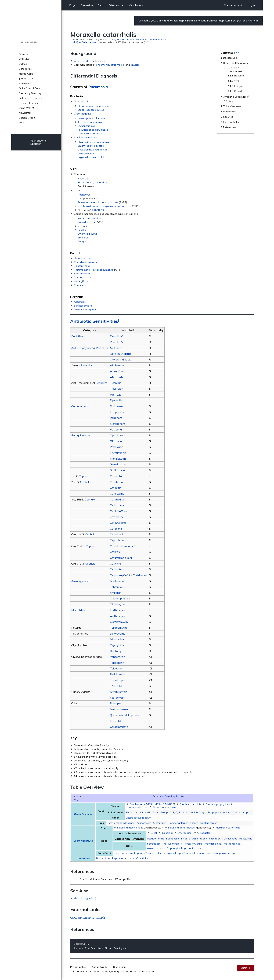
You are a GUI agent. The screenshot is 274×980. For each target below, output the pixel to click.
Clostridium (160, 823)
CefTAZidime (118, 523)
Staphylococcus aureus (91, 110)
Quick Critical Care (29, 88)
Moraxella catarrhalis (90, 134)
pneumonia (103, 65)
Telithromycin (118, 628)
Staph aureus (137, 804)
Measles (82, 226)
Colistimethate (119, 727)
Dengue (82, 241)
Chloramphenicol (120, 598)
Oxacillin (126, 354)
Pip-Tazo (116, 395)
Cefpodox (116, 575)
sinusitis (135, 65)
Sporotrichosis (82, 274)
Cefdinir (128, 575)
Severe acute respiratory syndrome (98, 202)
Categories (25, 69)
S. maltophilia (135, 853)
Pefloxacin (117, 447)
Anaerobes (83, 859)
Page (72, 5)
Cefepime (116, 529)
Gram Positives (83, 814)
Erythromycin (118, 610)
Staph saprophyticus (218, 804)
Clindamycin (117, 604)
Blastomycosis (82, 266)
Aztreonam (117, 429)
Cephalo (84, 476)
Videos (23, 64)
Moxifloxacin (118, 459)
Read (101, 5)
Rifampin (115, 703)
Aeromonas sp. (156, 848)
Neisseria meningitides (130, 828)
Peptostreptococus (123, 858)
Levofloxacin (118, 453)
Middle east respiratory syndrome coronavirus (104, 206)
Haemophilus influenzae (91, 118)
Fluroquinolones (81, 435)
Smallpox (83, 238)
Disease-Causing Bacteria (170, 796)
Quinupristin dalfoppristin (125, 715)
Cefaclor (115, 546)
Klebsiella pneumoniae (90, 122)
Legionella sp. (174, 853)
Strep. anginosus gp (194, 812)
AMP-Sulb (116, 377)
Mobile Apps (26, 74)
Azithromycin (118, 616)
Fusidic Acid (117, 674)
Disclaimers (120, 967)
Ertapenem (117, 412)
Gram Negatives (83, 841)
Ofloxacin (116, 441)
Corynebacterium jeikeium (183, 823)
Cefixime (115, 563)
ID (88, 944)
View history (136, 5)
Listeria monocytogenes (121, 823)
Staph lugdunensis (138, 807)
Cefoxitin (116, 488)
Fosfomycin (117, 698)
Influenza (83, 179)
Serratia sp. (154, 844)
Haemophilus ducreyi (223, 853)
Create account (233, 5)
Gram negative (82, 61)
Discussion (87, 5)
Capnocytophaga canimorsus (184, 848)
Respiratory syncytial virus (92, 182)
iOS (240, 21)
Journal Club (26, 79)
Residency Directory (30, 93)
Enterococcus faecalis (138, 812)
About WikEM (100, 967)
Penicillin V (117, 342)
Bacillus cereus (209, 823)
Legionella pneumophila (91, 157)
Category (79, 944)
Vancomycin (118, 657)
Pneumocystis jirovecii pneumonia (93, 270)
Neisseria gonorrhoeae (181, 828)
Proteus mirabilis (172, 844)
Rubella (82, 230)
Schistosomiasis (83, 306)
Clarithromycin (119, 622)
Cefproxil (116, 552)
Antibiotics (25, 83)
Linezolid (115, 721)
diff (75, 42)
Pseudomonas (156, 839)
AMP (113, 365)
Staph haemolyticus (165, 807)
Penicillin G (117, 336)
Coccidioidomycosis (85, 262)
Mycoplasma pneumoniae (93, 150)
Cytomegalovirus (87, 234)
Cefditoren (140, 575)
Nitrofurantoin (119, 692)
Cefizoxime (117, 505)
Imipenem (116, 418)
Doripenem (117, 406)
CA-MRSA (169, 804)
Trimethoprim (118, 680)
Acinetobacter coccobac (206, 839)
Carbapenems (80, 406)
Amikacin (116, 593)
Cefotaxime (117, 499)
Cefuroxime (117, 493)
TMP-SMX (117, 686)
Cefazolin (116, 476)
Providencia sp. (213, 844)
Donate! (24, 54)
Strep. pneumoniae (219, 812)
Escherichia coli (86, 126)
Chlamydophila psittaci (91, 146)
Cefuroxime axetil (121, 558)
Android (252, 21)
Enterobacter (185, 833)
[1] (120, 320)
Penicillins (77, 336)
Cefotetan (116, 482)
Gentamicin (117, 581)
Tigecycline (117, 645)
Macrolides (78, 610)
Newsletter (25, 113)
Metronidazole (119, 709)
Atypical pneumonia (85, 137)
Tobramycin (117, 587)
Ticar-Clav (116, 389)
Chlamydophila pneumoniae (94, 142)
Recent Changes (28, 103)
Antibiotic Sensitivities (94, 321)
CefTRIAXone (119, 511)
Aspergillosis (81, 281)
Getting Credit (27, 118)
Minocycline (117, 639)
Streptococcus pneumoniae (93, 106)
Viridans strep (240, 812)
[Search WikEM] (36, 42)
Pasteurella (246, 839)
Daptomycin (118, 651)
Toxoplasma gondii (85, 310)
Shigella (186, 839)
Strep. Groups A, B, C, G (167, 812)
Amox (121, 365)
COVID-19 (98, 210)
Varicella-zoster (87, 222)
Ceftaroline (117, 517)
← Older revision (88, 42)
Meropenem (117, 424)
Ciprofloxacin (118, 435)
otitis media (117, 65)
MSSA (150, 804)
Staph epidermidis (190, 804)
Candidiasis (81, 285)
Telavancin (117, 668)
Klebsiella (167, 833)
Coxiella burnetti (87, 153)
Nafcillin (115, 354)
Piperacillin (116, 400)
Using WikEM (26, 108)
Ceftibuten (117, 569)
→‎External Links (156, 39)
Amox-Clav (117, 371)
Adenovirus (84, 195)
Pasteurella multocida (196, 853)
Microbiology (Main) (85, 898)
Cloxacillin (116, 359)
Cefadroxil (116, 534)
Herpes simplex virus (89, 218)
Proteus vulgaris (193, 844)
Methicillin (116, 348)
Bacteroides (103, 858)
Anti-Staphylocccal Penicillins (90, 348)
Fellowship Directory (30, 98)
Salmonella (172, 839)
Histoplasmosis (83, 258)
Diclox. (127, 359)
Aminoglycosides (82, 581)
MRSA (158, 804)
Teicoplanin (117, 663)
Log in (251, 5)
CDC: (88, 918)
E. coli (154, 833)
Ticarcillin (116, 383)
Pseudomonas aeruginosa (93, 130)
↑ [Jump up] (79, 879)
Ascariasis (80, 302)
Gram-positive (82, 101)
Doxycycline (118, 633)
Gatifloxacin (117, 470)
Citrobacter (204, 833)
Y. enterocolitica (154, 853)
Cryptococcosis (83, 277)
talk (132, 39)
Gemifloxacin (118, 464)
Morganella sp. (232, 844)
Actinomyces (144, 823)
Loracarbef (128, 546)
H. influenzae (230, 839)
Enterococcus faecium (139, 818)
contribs (141, 39)
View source (116, 5)
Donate (245, 968)
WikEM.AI (24, 59)
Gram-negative (83, 114)
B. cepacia (120, 853)
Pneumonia (98, 87)
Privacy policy (78, 967)
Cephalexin (117, 540)
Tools (22, 123)
